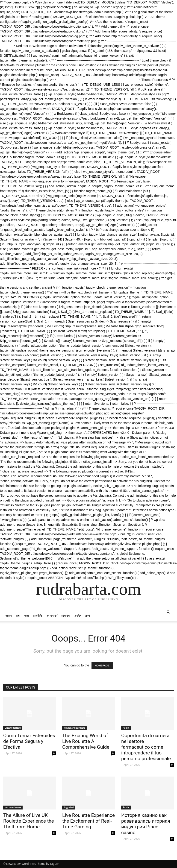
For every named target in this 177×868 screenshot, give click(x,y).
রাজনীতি (38, 616)
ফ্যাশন (9, 616)
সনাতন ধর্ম (52, 616)
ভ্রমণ (87, 616)
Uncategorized (13, 728)
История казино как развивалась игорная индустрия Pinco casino (146, 824)
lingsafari (69, 807)
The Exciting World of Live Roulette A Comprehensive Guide (86, 741)
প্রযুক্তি (78, 616)
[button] (168, 612)
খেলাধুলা (66, 616)
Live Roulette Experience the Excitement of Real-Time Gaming (88, 821)
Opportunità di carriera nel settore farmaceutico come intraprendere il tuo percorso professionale (146, 747)
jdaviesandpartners (74, 728)
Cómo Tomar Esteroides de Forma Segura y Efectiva (29, 741)
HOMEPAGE (102, 666)
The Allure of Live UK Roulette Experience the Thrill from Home (29, 821)
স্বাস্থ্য (27, 616)
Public (126, 728)
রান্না (18, 616)
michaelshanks (13, 807)
